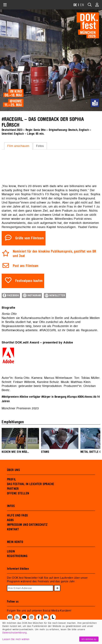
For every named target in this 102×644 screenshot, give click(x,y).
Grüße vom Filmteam (30, 238)
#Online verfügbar (30, 397)
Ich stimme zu (89, 639)
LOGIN (11, 551)
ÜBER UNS (13, 470)
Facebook (11, 295)
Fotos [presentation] (40, 146)
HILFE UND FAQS (17, 515)
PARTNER (13, 489)
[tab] (18, 146)
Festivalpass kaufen (29, 281)
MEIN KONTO (15, 542)
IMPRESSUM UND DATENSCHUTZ (27, 525)
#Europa (72, 397)
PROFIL (11, 479)
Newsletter (55, 296)
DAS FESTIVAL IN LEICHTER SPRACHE (30, 484)
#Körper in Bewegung (54, 397)
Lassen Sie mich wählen (16, 639)
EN (82, 5)
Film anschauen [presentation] (18, 146)
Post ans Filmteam (26, 266)
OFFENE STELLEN (18, 493)
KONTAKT (13, 529)
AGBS (10, 520)
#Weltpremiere (10, 397)
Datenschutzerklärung (14, 632)
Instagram (32, 295)
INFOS (11, 506)
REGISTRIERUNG (17, 556)
